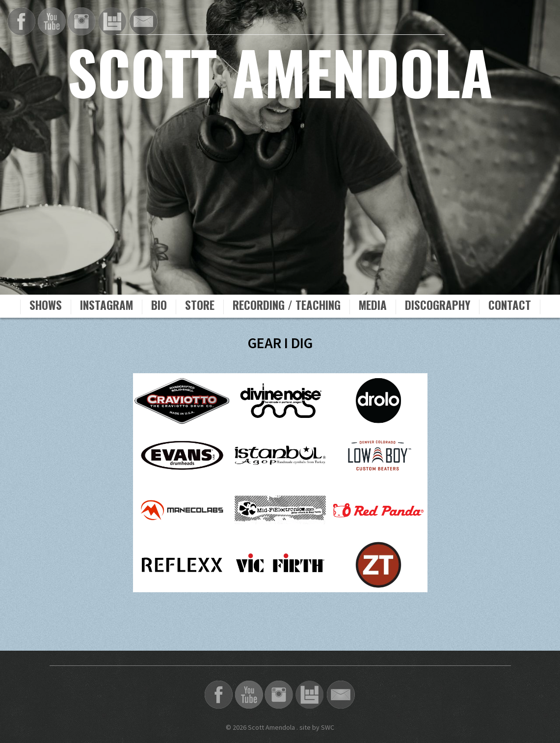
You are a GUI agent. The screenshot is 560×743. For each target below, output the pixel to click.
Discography (438, 306)
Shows (46, 306)
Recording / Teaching (287, 306)
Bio (159, 306)
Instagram (107, 306)
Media (373, 306)
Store (200, 306)
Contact (510, 306)
